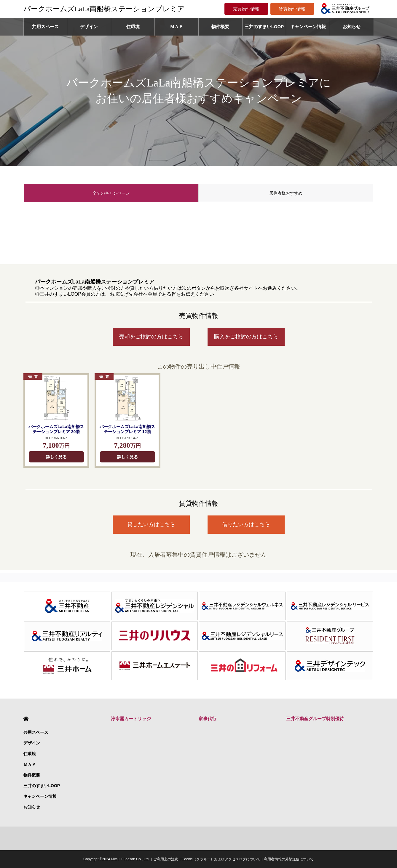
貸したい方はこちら (151, 524)
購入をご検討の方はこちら (246, 337)
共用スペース (45, 27)
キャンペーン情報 (308, 27)
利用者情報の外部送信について (289, 859)
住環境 (133, 27)
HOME (26, 719)
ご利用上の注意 (166, 859)
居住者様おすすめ (286, 193)
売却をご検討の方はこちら (151, 337)
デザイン (89, 27)
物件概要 (220, 27)
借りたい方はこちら (246, 524)
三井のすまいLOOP (264, 27)
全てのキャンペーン (111, 193)
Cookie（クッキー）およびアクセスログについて (221, 859)
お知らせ (352, 27)
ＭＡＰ (177, 27)
